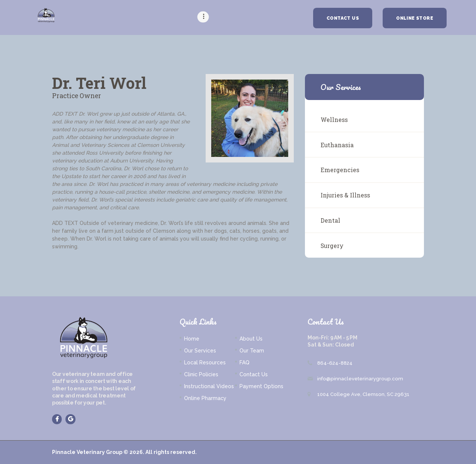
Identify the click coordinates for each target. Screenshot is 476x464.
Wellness (334, 120)
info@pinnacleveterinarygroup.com (360, 379)
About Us (251, 339)
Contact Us (254, 374)
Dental (330, 220)
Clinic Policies (201, 374)
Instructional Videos (209, 386)
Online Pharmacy (205, 398)
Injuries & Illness (345, 195)
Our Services (200, 351)
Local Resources (205, 362)
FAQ (245, 362)
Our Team (252, 351)
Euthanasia (337, 145)
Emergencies (340, 170)
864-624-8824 (335, 363)
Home (192, 339)
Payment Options (261, 386)
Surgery (332, 246)
